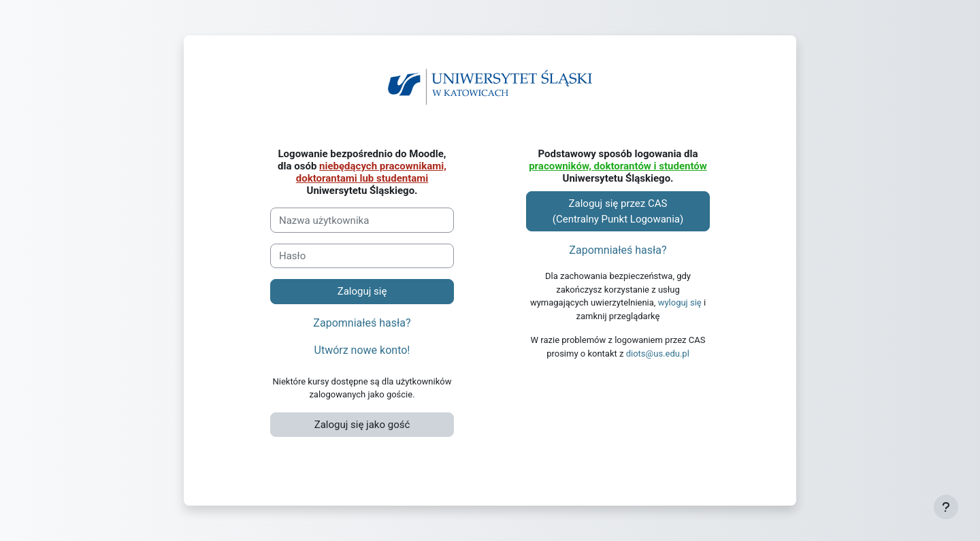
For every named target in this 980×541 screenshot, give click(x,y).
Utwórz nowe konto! (362, 350)
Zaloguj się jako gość (362, 425)
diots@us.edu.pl (658, 354)
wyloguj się (680, 302)
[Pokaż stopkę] (946, 507)
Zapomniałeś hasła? (362, 323)
